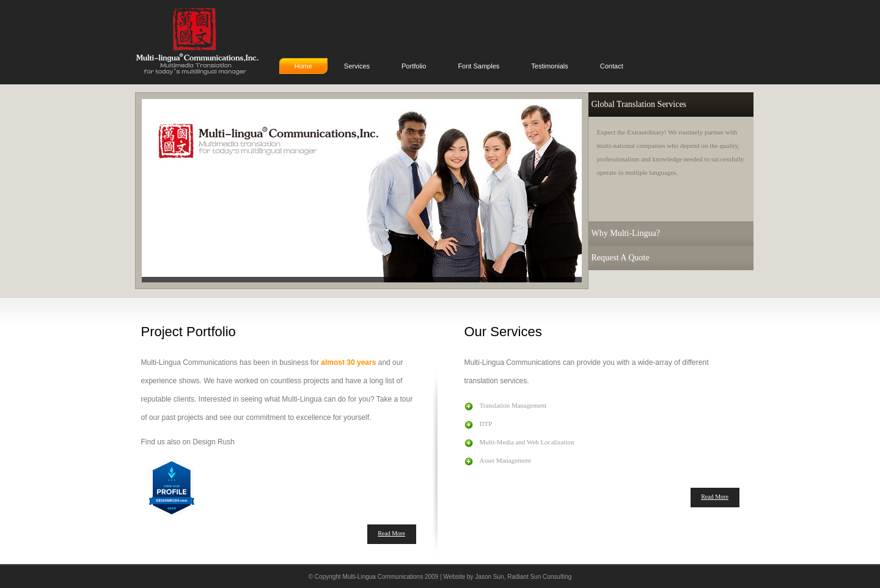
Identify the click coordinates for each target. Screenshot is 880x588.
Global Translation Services (639, 104)
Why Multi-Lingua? (626, 233)
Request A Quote (621, 258)
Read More (391, 533)
